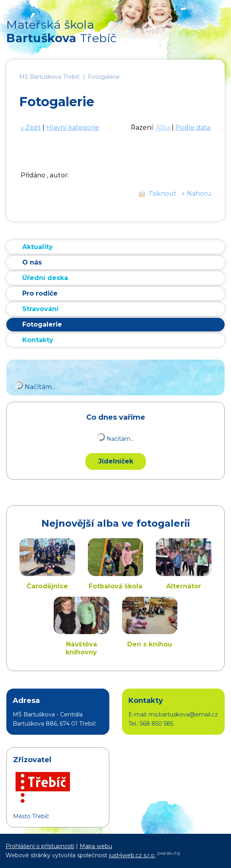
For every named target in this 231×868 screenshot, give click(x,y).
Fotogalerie (104, 77)
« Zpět (31, 127)
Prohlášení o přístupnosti (40, 846)
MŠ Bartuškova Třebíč (49, 77)
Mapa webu (96, 846)
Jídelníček (116, 461)
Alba (163, 127)
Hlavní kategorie (73, 127)
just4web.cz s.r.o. (132, 855)
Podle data (193, 127)
